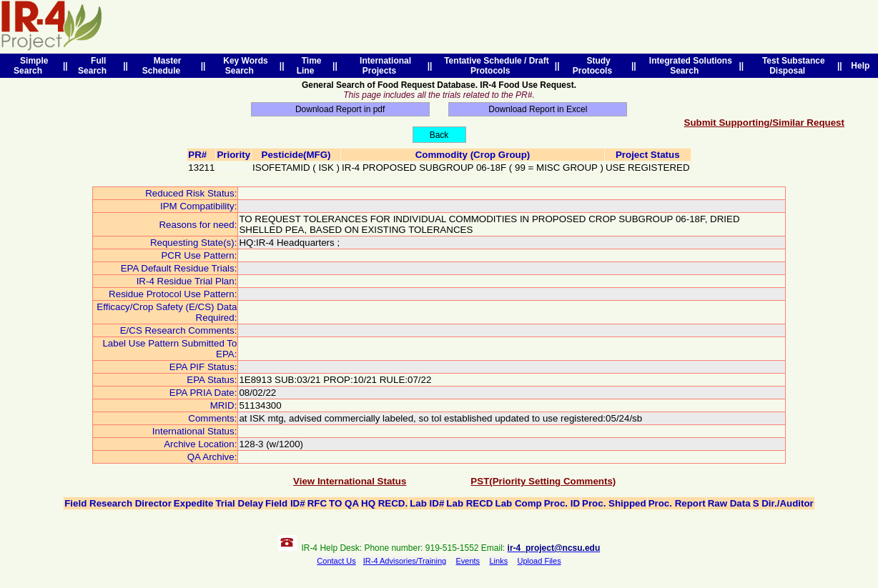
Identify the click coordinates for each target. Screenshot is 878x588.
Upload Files (539, 561)
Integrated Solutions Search (688, 66)
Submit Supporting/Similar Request (764, 123)
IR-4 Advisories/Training (405, 561)
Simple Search (31, 66)
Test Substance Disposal (791, 66)
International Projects (383, 66)
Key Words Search (243, 66)
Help (860, 66)
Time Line (309, 66)
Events (468, 561)
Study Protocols (595, 66)
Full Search (95, 66)
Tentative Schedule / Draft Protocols (494, 66)
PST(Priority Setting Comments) (543, 481)
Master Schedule (164, 66)
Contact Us (336, 561)
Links (498, 561)
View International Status (350, 481)
